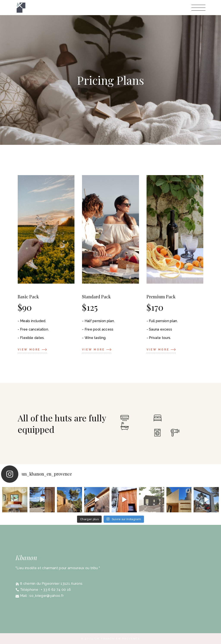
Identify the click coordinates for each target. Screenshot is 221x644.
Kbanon (26, 558)
